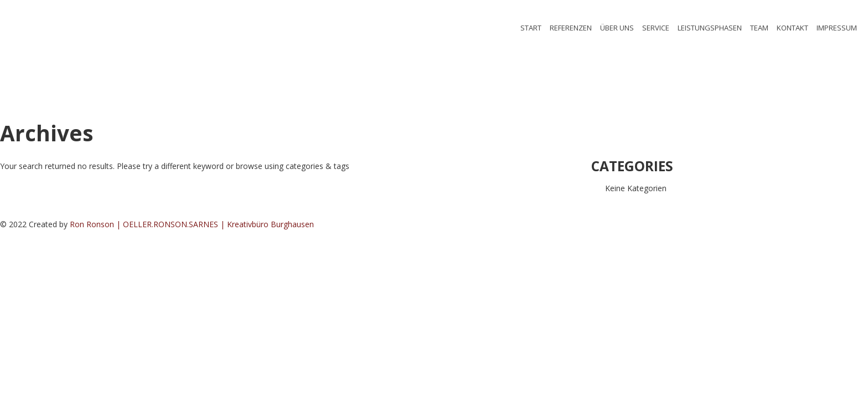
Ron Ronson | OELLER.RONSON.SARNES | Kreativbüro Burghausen (192, 224)
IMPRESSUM (837, 28)
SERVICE (656, 28)
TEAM (759, 28)
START (531, 28)
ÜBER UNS (617, 28)
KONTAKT (792, 28)
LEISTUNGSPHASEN (710, 28)
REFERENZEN (571, 28)
